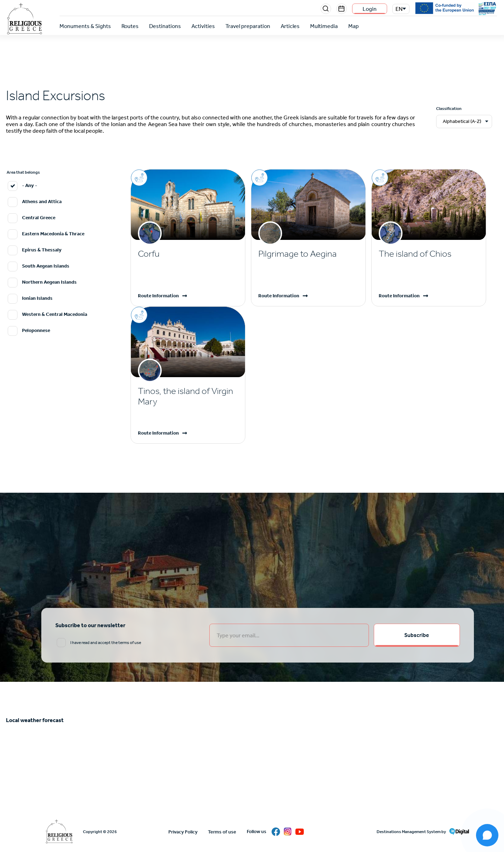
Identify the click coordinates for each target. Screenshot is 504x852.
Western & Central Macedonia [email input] (55, 314)
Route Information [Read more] (158, 296)
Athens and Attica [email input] (42, 202)
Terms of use (222, 832)
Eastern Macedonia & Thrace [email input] (53, 234)
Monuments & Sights (85, 26)
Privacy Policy (183, 832)
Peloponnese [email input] (36, 330)
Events (342, 9)
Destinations (165, 26)
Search (326, 9)
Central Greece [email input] (39, 218)
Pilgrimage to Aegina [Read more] (297, 254)
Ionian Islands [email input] (37, 298)
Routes (130, 26)
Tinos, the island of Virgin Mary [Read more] (185, 396)
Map (353, 26)
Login (370, 9)
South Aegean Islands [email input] (46, 266)
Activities (203, 26)
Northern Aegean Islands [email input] (49, 282)
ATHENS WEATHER (252, 757)
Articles (290, 26)
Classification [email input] (449, 109)
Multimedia (324, 26)
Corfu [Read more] (149, 254)
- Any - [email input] (30, 185)
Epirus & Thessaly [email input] (42, 250)
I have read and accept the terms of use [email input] (106, 643)
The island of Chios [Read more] (415, 254)
